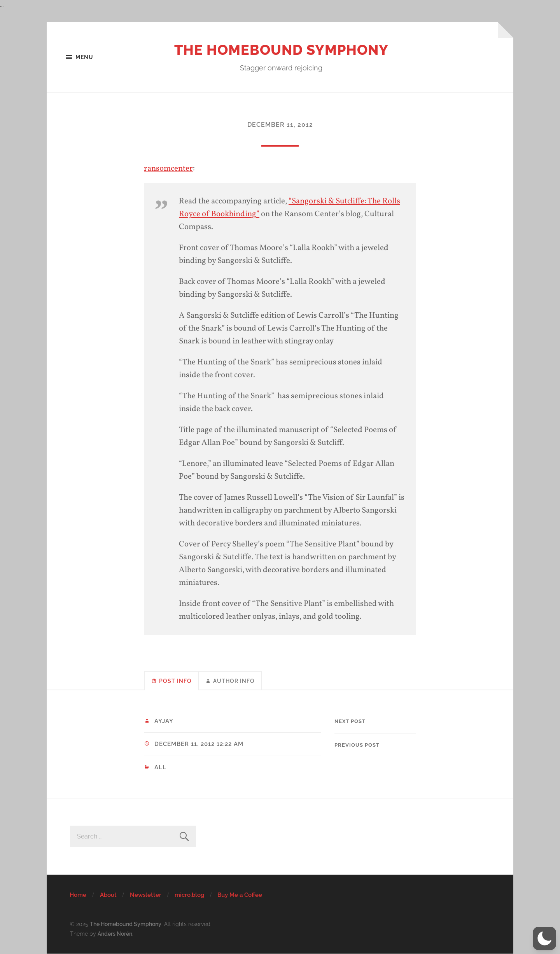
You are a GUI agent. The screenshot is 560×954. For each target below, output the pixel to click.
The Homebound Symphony (281, 50)
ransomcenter (168, 169)
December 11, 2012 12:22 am (199, 744)
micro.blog (189, 895)
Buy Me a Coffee (240, 895)
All (160, 767)
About (108, 895)
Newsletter (146, 895)
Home (78, 895)
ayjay (164, 721)
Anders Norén (115, 934)
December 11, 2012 (280, 125)
